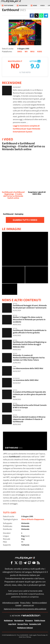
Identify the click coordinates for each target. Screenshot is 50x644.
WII (26, 52)
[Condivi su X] (37, 16)
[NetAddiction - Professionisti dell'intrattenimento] (31, 616)
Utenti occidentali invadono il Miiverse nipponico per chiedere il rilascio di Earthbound (29, 419)
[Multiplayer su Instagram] (21, 563)
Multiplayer (8, 620)
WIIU (32, 52)
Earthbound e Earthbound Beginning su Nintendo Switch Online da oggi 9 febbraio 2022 (30, 344)
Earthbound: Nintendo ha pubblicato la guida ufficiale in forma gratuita (30, 331)
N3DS (40, 52)
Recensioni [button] (22, 5)
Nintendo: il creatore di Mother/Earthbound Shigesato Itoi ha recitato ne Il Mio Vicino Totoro (29, 358)
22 (39, 61)
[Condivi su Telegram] (46, 16)
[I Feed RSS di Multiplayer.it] (38, 563)
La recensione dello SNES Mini (26, 380)
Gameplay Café (35, 624)
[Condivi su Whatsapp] (41, 16)
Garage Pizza (23, 624)
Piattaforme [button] (8, 5)
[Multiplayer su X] (16, 563)
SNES (20, 52)
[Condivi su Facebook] (32, 16)
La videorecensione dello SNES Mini (28, 368)
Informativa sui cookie (11, 603)
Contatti (18, 605)
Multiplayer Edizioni (25, 628)
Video (42, 5)
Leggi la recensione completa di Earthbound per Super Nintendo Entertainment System (27, 129)
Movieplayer (19, 620)
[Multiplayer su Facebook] (12, 563)
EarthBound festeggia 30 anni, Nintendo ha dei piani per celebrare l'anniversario (30, 307)
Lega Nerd (12, 624)
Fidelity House (40, 620)
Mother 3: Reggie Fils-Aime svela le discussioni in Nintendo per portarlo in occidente (29, 319)
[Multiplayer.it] (11, 1)
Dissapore (29, 620)
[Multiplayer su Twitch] (29, 563)
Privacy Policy (25, 603)
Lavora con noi (28, 605)
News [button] (34, 5)
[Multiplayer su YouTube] (34, 563)
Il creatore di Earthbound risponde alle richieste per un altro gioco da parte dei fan (29, 394)
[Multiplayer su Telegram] (25, 563)
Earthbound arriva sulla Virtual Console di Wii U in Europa (30, 406)
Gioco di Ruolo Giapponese (33, 519)
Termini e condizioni (39, 603)
